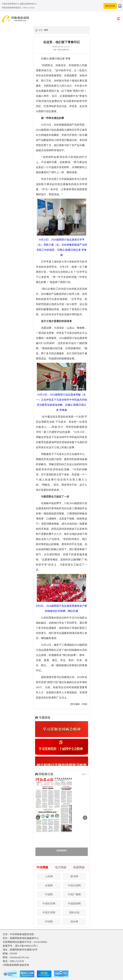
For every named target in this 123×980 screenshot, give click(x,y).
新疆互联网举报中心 (28, 4)
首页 (41, 30)
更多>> (85, 774)
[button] (38, 818)
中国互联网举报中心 (11, 4)
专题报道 (45, 718)
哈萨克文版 (110, 6)
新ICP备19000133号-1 (27, 946)
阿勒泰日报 (46, 774)
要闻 (46, 30)
